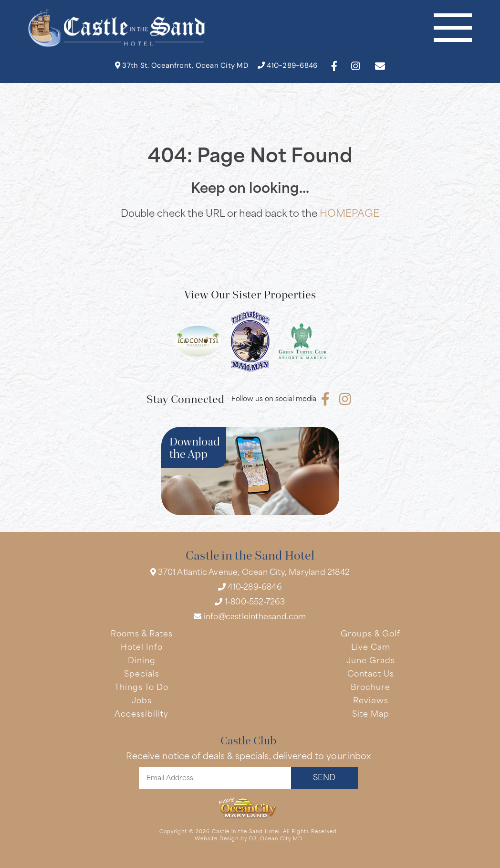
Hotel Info (142, 648)
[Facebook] (334, 66)
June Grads (371, 661)
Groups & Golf (370, 635)
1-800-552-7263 (250, 602)
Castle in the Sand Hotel (246, 832)
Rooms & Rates (142, 635)
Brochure (370, 688)
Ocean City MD (281, 839)
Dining (142, 661)
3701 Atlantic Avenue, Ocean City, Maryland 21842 (250, 572)
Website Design (217, 839)
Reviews (371, 701)
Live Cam (371, 648)
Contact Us (371, 675)
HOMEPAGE (349, 214)
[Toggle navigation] (453, 28)
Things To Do (141, 688)
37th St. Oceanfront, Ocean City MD (182, 66)
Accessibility (141, 715)
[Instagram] (355, 66)
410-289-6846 (288, 66)
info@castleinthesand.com (250, 617)
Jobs (142, 701)
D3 (253, 839)
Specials (142, 675)
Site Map (371, 715)
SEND (324, 778)
